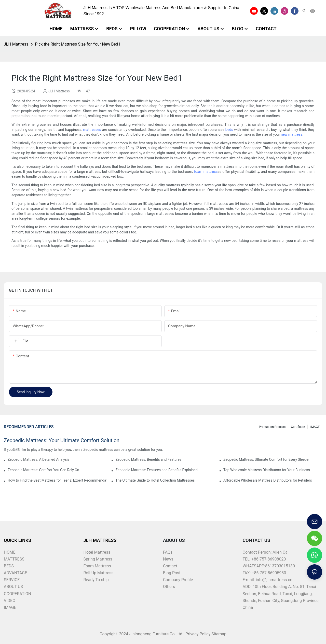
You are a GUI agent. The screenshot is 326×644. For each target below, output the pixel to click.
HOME (10, 552)
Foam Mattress (97, 566)
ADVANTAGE (15, 573)
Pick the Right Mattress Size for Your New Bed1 (78, 44)
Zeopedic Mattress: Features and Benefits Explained (156, 470)
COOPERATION (17, 594)
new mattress (292, 134)
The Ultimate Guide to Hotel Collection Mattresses (155, 480)
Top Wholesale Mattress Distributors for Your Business (267, 470)
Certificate (298, 427)
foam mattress (206, 172)
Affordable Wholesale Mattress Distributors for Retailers (268, 480)
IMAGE (315, 427)
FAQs (168, 552)
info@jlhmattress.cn (274, 580)
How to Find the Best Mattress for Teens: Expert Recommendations (57, 480)
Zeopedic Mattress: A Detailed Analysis (39, 459)
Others (169, 587)
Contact (170, 566)
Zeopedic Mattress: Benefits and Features (148, 459)
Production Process (272, 427)
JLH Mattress (16, 44)
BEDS (9, 566)
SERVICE (12, 580)
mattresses (92, 130)
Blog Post (172, 573)
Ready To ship (96, 580)
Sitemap (218, 634)
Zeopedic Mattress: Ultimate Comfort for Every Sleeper (267, 459)
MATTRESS (14, 559)
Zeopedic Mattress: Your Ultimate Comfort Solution (62, 440)
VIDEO (10, 601)
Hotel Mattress (97, 552)
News (168, 559)
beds (229, 130)
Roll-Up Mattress (99, 573)
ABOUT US (13, 587)
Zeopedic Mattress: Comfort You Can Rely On (43, 470)
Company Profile (178, 580)
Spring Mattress (98, 559)
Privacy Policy (198, 634)
